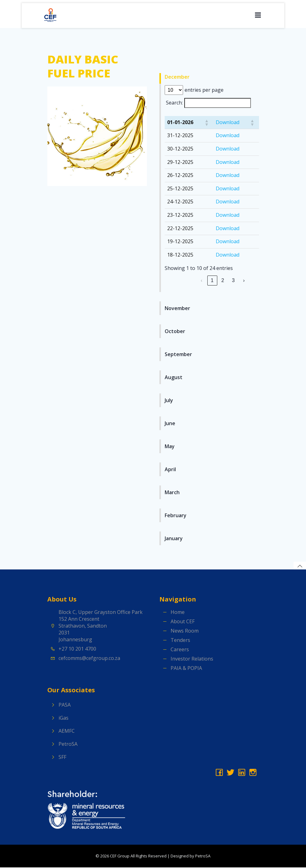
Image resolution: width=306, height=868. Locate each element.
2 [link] (223, 281)
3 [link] (233, 281)
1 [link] (212, 281)
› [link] (244, 281)
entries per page (204, 91)
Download (228, 123)
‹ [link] (202, 281)
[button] (206, 123)
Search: (174, 103)
